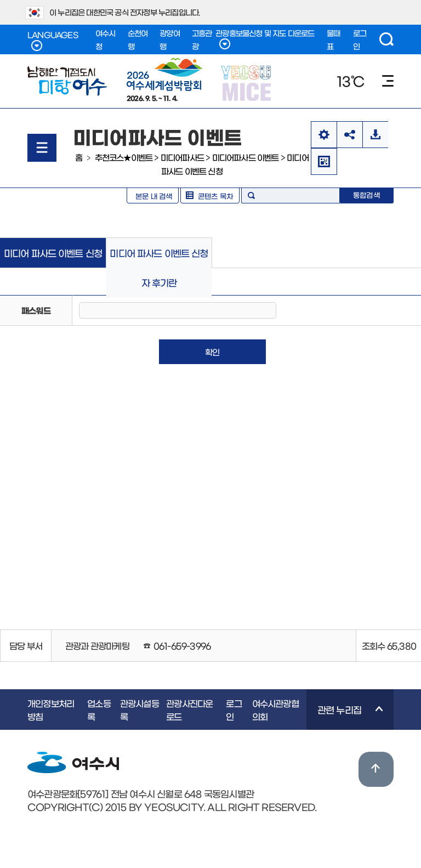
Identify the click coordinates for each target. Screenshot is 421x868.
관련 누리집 (345, 717)
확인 (212, 352)
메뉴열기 (42, 148)
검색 (386, 39)
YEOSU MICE (247, 83)
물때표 (333, 39)
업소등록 (99, 710)
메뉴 (388, 81)
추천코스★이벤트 (124, 157)
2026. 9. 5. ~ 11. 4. (164, 80)
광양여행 (170, 39)
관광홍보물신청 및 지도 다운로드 (265, 39)
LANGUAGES (53, 41)
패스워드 (36, 310)
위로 (376, 769)
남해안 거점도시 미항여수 (67, 81)
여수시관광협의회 (275, 710)
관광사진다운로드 (189, 710)
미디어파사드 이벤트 (246, 157)
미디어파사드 (182, 157)
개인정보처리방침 (51, 710)
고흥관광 (202, 39)
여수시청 (106, 39)
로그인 (360, 39)
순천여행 (138, 39)
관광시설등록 (140, 710)
